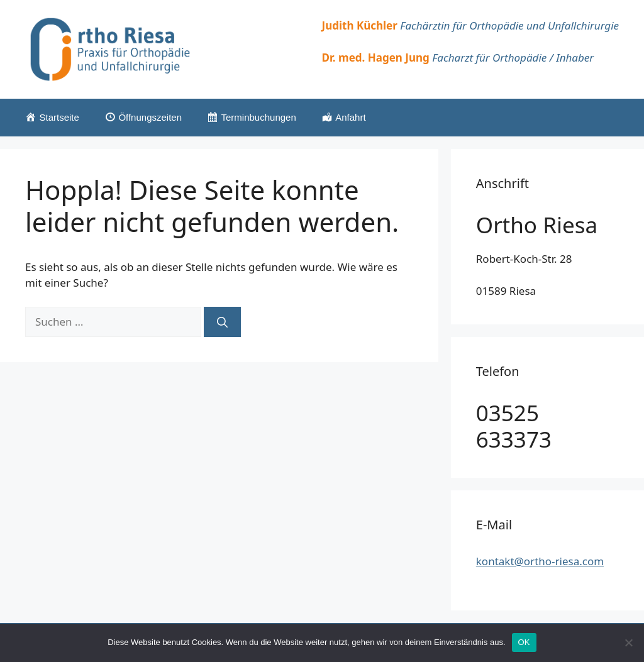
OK (524, 642)
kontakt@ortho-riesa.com (540, 561)
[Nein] (628, 643)
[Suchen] (222, 322)
